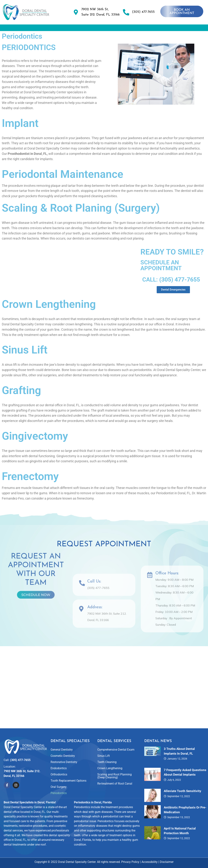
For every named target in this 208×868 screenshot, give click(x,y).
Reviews (158, 29)
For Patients (186, 29)
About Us (38, 29)
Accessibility (150, 862)
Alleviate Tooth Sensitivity (183, 791)
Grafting (21, 400)
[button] (38, 29)
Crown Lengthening (49, 314)
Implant (20, 133)
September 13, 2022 (179, 817)
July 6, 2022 (174, 780)
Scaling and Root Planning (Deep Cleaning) (115, 776)
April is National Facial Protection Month (180, 831)
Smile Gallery (131, 29)
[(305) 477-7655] (126, 12)
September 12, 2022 (179, 796)
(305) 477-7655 (143, 12)
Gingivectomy (35, 446)
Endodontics (59, 768)
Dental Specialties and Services (83, 29)
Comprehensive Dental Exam (116, 750)
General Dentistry (62, 750)
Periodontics (59, 793)
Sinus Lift (25, 360)
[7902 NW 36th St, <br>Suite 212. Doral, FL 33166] (76, 12)
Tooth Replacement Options (68, 781)
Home (15, 29)
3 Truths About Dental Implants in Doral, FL (179, 751)
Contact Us (104, 37)
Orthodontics (59, 774)
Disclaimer (167, 862)
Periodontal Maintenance (63, 184)
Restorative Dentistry (64, 762)
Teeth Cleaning (107, 762)
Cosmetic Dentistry (63, 756)
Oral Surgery (59, 787)
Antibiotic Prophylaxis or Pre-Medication (185, 810)
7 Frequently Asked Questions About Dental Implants (185, 772)
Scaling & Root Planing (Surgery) (81, 218)
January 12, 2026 (177, 759)
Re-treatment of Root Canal (115, 784)
